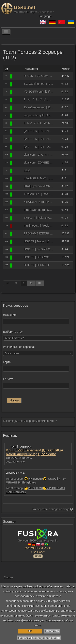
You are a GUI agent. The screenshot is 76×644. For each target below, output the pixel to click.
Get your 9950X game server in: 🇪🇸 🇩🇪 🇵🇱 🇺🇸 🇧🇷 (38, 543)
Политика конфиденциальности (39, 638)
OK (30, 631)
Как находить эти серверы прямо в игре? (30, 421)
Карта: (7, 362)
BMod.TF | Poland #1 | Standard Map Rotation (38, 218)
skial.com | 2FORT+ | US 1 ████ (38, 155)
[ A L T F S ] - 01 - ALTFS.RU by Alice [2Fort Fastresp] (38, 139)
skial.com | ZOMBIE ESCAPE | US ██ (38, 163)
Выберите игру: (13, 332)
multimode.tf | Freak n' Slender (38, 226)
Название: (10, 315)
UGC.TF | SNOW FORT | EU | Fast (38, 249)
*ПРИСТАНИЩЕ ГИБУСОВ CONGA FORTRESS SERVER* (38, 202)
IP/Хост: (8, 379)
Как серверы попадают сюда (52, 509)
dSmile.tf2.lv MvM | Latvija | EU (38, 178)
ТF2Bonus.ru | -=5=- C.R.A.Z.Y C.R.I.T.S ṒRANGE (38, 194)
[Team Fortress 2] (18, 76)
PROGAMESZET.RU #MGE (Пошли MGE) (38, 233)
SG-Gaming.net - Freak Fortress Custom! (38, 84)
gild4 (27, 170)
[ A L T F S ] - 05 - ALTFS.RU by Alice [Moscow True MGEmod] (38, 131)
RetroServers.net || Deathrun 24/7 (38, 107)
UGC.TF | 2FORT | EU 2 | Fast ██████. (38, 265)
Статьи (8, 577)
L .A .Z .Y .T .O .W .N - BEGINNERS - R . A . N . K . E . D (38, 123)
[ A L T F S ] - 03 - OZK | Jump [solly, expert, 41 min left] (38, 147)
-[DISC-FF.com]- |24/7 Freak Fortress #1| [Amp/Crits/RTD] (38, 92)
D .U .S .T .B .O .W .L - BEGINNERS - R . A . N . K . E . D (38, 76)
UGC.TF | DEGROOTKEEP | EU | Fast (38, 257)
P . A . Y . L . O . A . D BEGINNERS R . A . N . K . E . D (38, 99)
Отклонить (52, 631)
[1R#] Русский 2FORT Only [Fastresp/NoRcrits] (38, 186)
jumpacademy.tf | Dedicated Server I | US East (38, 115)
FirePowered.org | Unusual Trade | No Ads (38, 210)
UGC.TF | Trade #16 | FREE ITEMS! (38, 241)
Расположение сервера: (19, 347)
